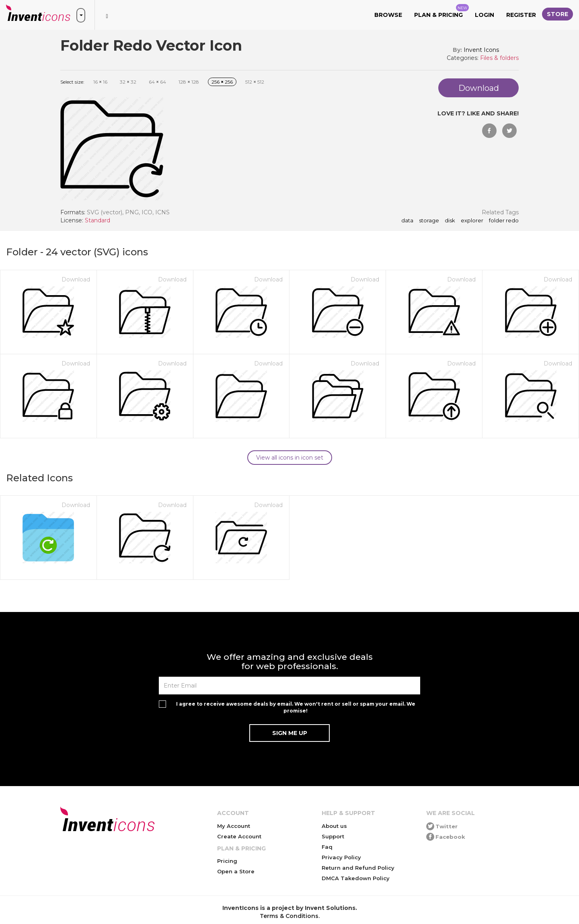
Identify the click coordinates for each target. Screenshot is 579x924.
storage (429, 221)
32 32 (128, 82)
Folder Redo (504, 221)
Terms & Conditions (289, 916)
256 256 (222, 82)
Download (76, 279)
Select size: (72, 82)
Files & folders (499, 58)
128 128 (189, 82)
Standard (98, 220)
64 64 (157, 82)
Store (557, 14)
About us (334, 826)
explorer (472, 221)
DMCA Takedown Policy (356, 878)
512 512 (255, 82)
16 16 (100, 82)
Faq (327, 847)
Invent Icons (481, 50)
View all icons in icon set (290, 458)
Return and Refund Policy (358, 868)
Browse (388, 15)
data (407, 221)
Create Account (239, 836)
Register (521, 15)
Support (333, 836)
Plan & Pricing (441, 11)
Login (485, 15)
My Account (234, 826)
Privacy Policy (341, 857)
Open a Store (236, 871)
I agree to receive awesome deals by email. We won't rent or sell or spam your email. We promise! (296, 707)
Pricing (227, 861)
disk (450, 221)
